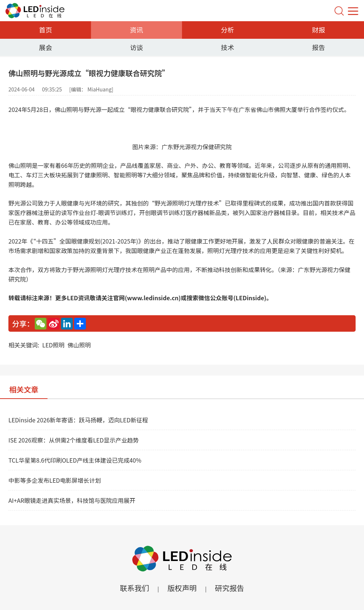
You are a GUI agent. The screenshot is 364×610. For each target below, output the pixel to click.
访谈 (137, 47)
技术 (228, 47)
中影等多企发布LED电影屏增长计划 (55, 480)
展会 (46, 47)
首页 (46, 30)
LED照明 (53, 345)
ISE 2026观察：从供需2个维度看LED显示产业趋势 (74, 440)
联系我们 (134, 588)
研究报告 (230, 588)
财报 (319, 30)
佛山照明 (79, 345)
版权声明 (182, 588)
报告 (319, 47)
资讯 (137, 30)
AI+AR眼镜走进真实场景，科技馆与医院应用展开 (72, 500)
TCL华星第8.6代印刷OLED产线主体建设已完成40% (75, 460)
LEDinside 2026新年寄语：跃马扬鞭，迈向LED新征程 (78, 420)
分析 (228, 30)
